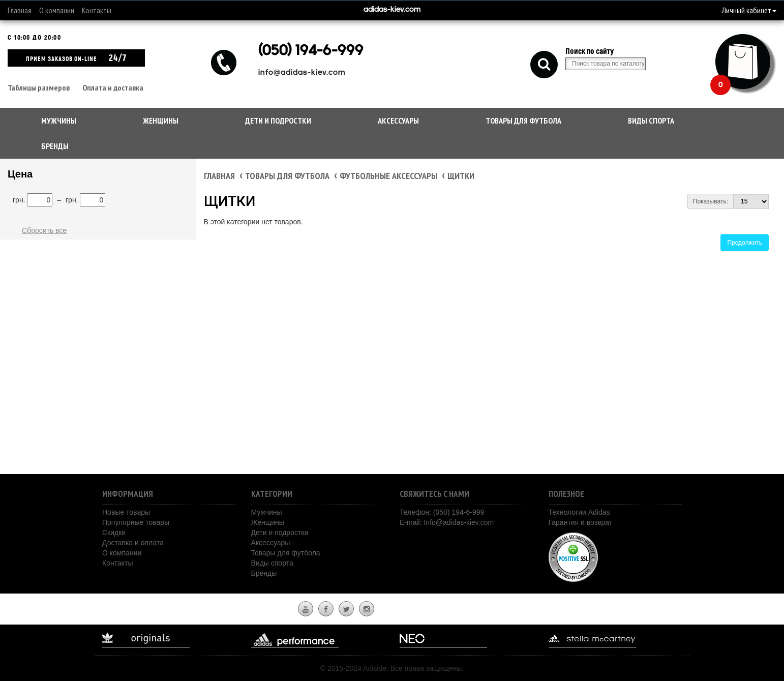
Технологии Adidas (579, 512)
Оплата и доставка (113, 87)
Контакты (97, 10)
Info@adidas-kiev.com (459, 522)
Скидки (114, 532)
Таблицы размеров (39, 87)
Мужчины (59, 121)
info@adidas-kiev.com (302, 73)
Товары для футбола (523, 121)
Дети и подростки (278, 121)
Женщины (161, 121)
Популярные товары (136, 522)
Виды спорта (651, 121)
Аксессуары (398, 121)
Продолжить (745, 243)
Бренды (55, 146)
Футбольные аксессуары (388, 176)
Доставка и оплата (133, 543)
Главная (20, 10)
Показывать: (711, 201)
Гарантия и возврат (581, 522)
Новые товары (126, 512)
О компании (57, 10)
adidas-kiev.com (392, 10)
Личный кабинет (749, 10)
